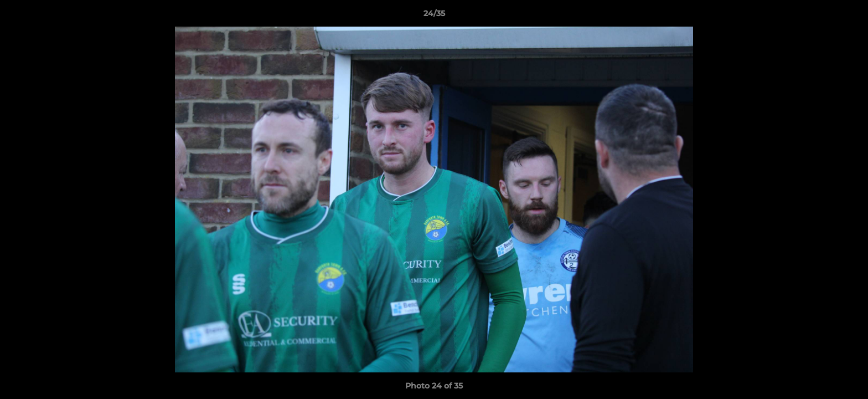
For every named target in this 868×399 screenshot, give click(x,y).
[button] (848, 16)
